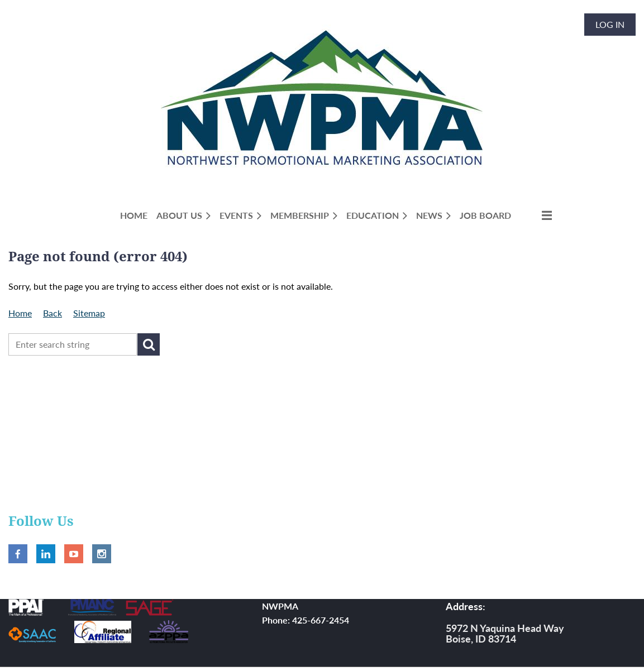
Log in (610, 24)
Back (53, 313)
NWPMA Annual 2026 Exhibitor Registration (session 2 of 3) (127, 467)
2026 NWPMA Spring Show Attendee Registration (108, 389)
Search (149, 344)
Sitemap (89, 313)
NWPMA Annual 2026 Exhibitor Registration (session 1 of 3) (127, 432)
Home (20, 313)
